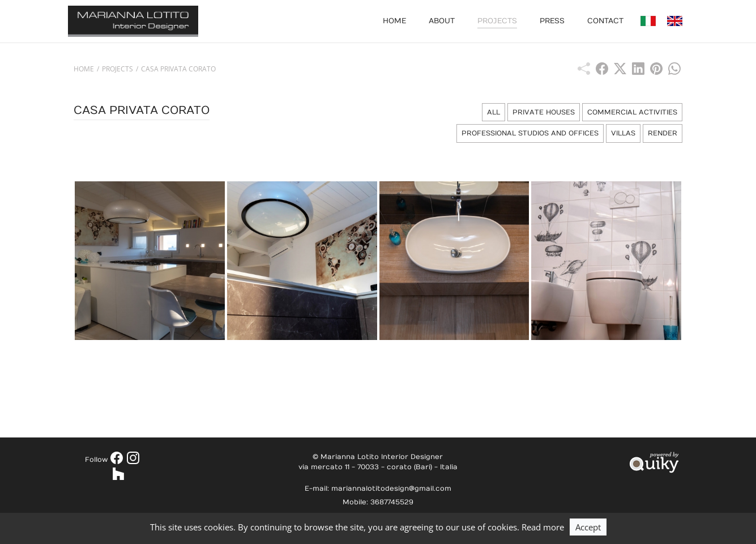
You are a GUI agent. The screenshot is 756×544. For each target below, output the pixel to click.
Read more (543, 527)
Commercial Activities (632, 112)
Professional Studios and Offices (530, 133)
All (494, 112)
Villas (623, 133)
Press (552, 21)
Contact (605, 21)
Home (394, 21)
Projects (497, 21)
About (442, 21)
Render (663, 133)
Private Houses (544, 112)
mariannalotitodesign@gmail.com (391, 488)
